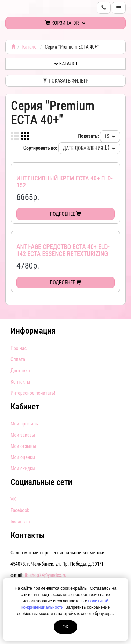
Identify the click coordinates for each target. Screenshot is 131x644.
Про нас (19, 348)
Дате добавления (89, 148)
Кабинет (25, 407)
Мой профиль (24, 424)
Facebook (20, 510)
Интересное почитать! (33, 393)
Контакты (20, 382)
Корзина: (65, 23)
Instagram (20, 522)
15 (110, 136)
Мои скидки (23, 468)
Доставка (20, 371)
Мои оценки (23, 457)
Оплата (18, 359)
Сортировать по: (40, 148)
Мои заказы (23, 435)
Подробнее (66, 214)
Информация (33, 331)
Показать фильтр (65, 81)
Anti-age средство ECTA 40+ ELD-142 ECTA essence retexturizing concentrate (63, 254)
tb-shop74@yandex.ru (45, 575)
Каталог (30, 47)
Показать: (89, 136)
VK (13, 499)
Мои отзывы (23, 446)
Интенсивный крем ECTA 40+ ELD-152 (65, 182)
